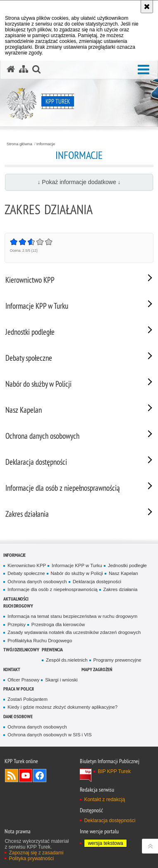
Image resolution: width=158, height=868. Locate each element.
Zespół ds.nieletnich (67, 660)
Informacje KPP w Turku (77, 565)
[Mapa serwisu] (24, 69)
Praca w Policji (19, 689)
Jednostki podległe (127, 565)
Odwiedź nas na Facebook (40, 776)
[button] (144, 70)
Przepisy (17, 624)
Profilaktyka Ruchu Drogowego (40, 641)
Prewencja (52, 649)
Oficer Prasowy (23, 680)
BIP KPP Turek (114, 771)
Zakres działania (121, 589)
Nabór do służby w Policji (77, 573)
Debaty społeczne (26, 573)
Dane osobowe (18, 716)
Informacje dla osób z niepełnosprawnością (52, 589)
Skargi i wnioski (61, 680)
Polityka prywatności (31, 859)
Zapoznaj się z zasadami (36, 853)
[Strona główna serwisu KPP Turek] (11, 69)
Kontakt (12, 669)
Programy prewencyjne (117, 660)
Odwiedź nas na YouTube (26, 776)
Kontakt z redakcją (104, 799)
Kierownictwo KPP (27, 565)
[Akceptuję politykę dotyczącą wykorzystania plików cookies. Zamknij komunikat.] (147, 7)
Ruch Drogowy (18, 606)
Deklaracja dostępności (97, 582)
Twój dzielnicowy (21, 649)
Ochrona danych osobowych (37, 582)
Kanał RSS (12, 776)
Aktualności (16, 599)
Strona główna (19, 144)
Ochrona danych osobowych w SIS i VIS (49, 735)
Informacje (46, 144)
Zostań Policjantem (28, 699)
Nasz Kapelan (123, 573)
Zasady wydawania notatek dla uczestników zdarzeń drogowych (74, 632)
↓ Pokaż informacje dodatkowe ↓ (79, 182)
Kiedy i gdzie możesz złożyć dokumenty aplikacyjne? (62, 707)
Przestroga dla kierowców (58, 624)
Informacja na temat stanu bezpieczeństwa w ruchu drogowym (72, 616)
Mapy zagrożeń (97, 669)
